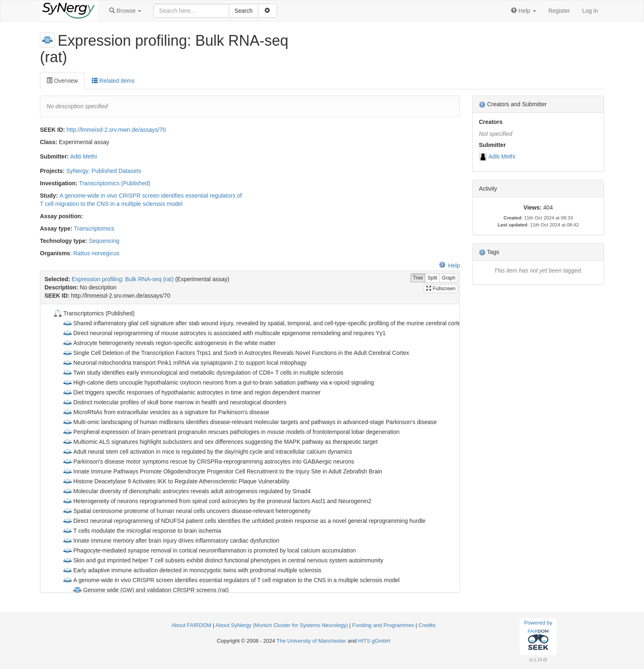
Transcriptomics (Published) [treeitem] (94, 313)
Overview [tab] (62, 81)
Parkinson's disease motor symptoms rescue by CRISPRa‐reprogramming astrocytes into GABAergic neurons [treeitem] (208, 462)
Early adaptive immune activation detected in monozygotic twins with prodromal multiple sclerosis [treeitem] (192, 570)
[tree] (250, 448)
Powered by (538, 636)
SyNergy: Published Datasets (104, 171)
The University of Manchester (311, 641)
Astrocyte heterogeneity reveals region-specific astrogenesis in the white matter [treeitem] (169, 343)
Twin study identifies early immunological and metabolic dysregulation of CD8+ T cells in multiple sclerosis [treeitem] (203, 373)
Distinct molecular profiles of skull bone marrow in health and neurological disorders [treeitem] (174, 402)
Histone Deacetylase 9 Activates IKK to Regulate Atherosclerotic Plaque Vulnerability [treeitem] (176, 481)
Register (559, 11)
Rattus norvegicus (96, 253)
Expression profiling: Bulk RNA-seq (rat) (122, 279)
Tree (418, 278)
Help (449, 266)
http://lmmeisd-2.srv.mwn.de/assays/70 (116, 130)
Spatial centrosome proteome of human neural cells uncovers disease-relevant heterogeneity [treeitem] (187, 511)
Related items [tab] (113, 81)
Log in (590, 11)
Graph (449, 278)
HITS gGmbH (374, 641)
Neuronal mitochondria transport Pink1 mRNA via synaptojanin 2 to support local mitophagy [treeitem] (185, 363)
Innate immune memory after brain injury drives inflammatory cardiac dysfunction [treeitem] (171, 541)
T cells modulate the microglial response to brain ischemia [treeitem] (142, 531)
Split (432, 278)
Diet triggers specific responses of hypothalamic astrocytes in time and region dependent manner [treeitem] (192, 392)
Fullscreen (441, 289)
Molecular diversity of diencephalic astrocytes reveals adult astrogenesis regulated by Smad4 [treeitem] (187, 491)
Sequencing (104, 241)
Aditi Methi (83, 156)
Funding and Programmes (383, 625)
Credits (427, 625)
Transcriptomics (94, 228)
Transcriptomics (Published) (115, 183)
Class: (49, 142)
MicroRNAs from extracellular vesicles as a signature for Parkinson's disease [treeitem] (166, 412)
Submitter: (54, 156)
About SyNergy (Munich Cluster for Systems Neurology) (282, 625)
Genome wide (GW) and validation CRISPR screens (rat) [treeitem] (150, 590)
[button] (125, 11)
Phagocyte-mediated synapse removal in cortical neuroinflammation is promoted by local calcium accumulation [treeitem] (209, 550)
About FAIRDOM (192, 625)
